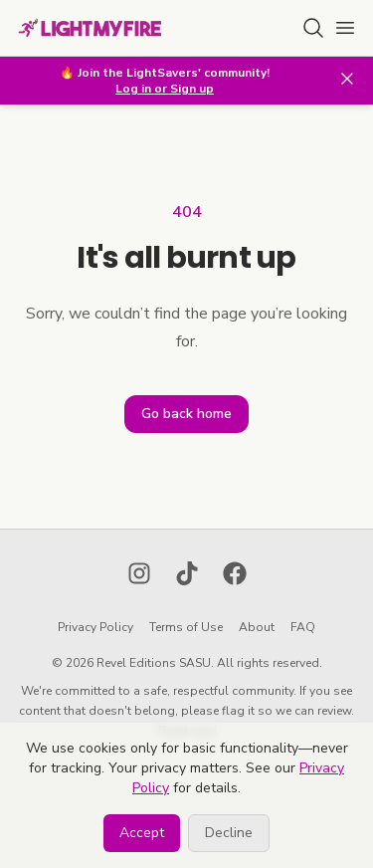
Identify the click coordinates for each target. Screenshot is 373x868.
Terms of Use (186, 627)
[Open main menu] (345, 28)
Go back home (186, 414)
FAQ (303, 627)
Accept (142, 833)
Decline (229, 833)
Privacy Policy (95, 627)
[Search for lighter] (313, 28)
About (257, 627)
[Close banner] (347, 79)
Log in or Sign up (165, 89)
